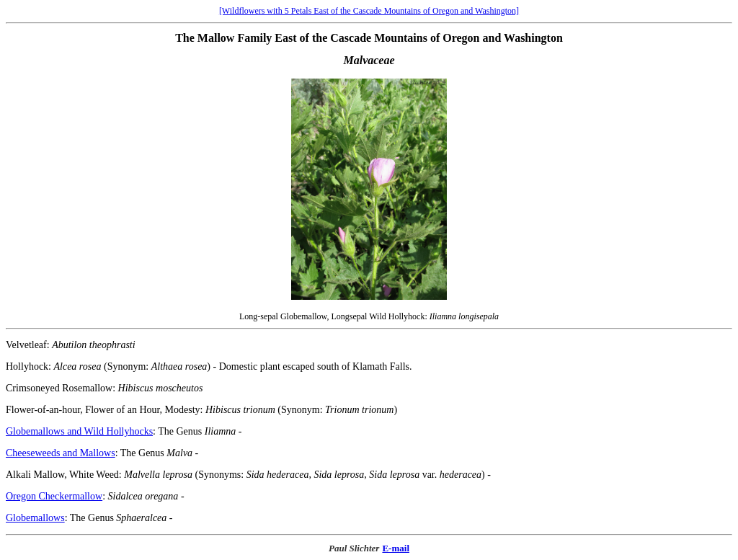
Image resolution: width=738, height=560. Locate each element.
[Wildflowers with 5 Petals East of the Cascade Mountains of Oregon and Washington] (369, 11)
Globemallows (35, 518)
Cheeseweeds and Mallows (61, 453)
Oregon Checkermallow (54, 496)
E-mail (396, 548)
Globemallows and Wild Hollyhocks (79, 431)
